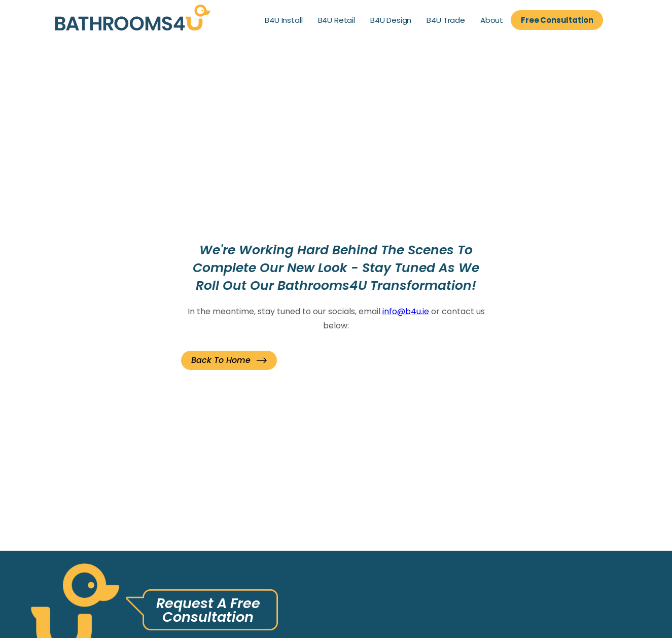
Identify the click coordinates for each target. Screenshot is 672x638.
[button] (229, 360)
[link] (133, 20)
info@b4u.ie (406, 311)
